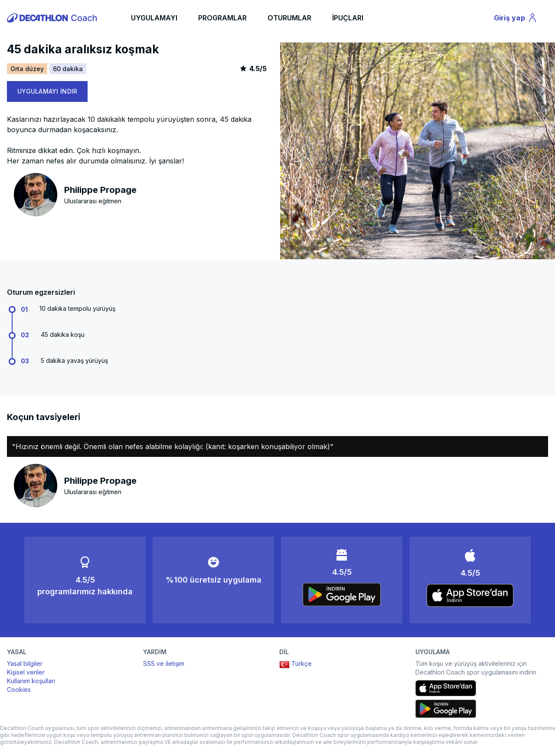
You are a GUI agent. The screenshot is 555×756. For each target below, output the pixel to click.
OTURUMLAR (289, 18)
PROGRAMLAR (222, 18)
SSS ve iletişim (164, 663)
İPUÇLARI (348, 18)
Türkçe (295, 665)
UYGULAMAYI (154, 18)
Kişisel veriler (26, 672)
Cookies (19, 689)
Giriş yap (516, 19)
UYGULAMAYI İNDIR (47, 91)
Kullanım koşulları (31, 681)
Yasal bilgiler (25, 663)
